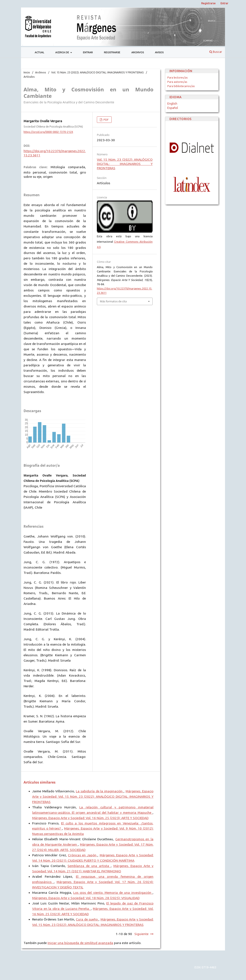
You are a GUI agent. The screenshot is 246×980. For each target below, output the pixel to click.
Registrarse (112, 52)
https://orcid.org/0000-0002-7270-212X (48, 132)
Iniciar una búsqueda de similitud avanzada (80, 943)
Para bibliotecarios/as (181, 86)
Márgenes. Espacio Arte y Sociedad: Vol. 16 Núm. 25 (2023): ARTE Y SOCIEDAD (90, 818)
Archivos (138, 52)
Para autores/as (177, 82)
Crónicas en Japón (83, 855)
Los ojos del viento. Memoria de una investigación (113, 893)
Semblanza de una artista (89, 866)
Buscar (216, 52)
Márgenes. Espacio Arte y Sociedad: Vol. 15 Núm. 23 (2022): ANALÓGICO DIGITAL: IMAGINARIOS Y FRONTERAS (93, 797)
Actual (39, 52)
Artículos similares (40, 782)
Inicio (27, 72)
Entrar (88, 52)
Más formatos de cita (113, 301)
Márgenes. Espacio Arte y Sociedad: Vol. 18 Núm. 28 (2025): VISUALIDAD (86, 898)
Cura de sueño (87, 919)
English (172, 104)
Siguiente (141, 934)
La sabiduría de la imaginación (100, 791)
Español (173, 108)
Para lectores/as (178, 77)
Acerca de (62, 52)
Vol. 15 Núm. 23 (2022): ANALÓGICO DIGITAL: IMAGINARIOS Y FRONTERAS (97, 72)
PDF (106, 120)
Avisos (159, 52)
